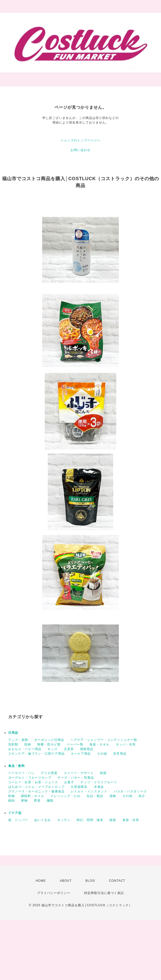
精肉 (11, 801)
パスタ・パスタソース (130, 791)
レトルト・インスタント (89, 791)
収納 (28, 744)
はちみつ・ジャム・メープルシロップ (36, 787)
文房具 (69, 749)
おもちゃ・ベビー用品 (25, 749)
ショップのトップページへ (80, 140)
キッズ (53, 749)
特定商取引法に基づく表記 (104, 893)
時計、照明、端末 (90, 820)
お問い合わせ (80, 150)
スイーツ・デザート (79, 773)
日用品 (13, 733)
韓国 (103, 773)
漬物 (113, 796)
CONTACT (117, 881)
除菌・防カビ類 (49, 744)
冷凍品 (99, 787)
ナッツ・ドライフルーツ (99, 782)
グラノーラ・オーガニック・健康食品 (36, 791)
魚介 (142, 796)
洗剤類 (13, 744)
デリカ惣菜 (49, 773)
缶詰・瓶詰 (95, 796)
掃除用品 (87, 749)
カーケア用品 (81, 754)
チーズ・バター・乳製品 (76, 778)
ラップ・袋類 (18, 740)
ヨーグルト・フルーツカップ (30, 778)
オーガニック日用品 (49, 740)
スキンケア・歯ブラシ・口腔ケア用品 (36, 754)
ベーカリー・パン (21, 773)
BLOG (90, 881)
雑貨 (113, 820)
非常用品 (120, 754)
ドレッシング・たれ (66, 796)
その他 (102, 754)
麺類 (50, 801)
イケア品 (15, 813)
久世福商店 (79, 787)
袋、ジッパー (18, 820)
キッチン (64, 820)
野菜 (37, 801)
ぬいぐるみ (43, 820)
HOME (41, 881)
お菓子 (69, 782)
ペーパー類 (75, 744)
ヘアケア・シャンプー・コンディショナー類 (104, 740)
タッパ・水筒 (126, 744)
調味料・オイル (33, 796)
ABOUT (66, 881)
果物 (24, 801)
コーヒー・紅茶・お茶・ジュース (33, 782)
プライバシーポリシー (54, 893)
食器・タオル (99, 744)
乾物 (11, 796)
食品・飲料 (16, 766)
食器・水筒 (131, 820)
